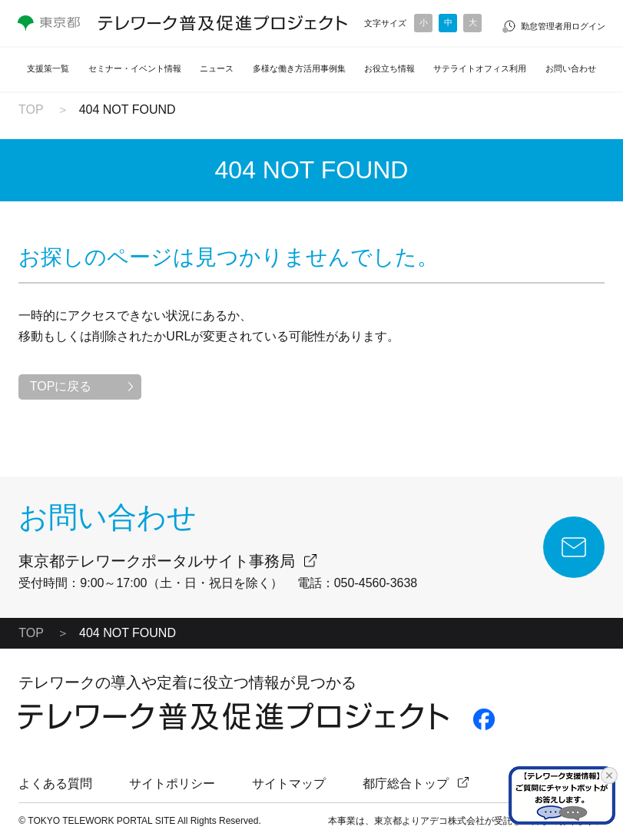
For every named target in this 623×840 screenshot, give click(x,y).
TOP (31, 110)
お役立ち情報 (389, 68)
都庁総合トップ (406, 784)
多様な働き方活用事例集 (299, 68)
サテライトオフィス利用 (480, 68)
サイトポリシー (172, 784)
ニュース (217, 68)
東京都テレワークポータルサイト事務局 (157, 561)
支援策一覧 (48, 68)
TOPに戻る (61, 386)
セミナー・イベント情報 (135, 68)
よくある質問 (55, 784)
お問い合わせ (571, 68)
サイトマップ (289, 784)
